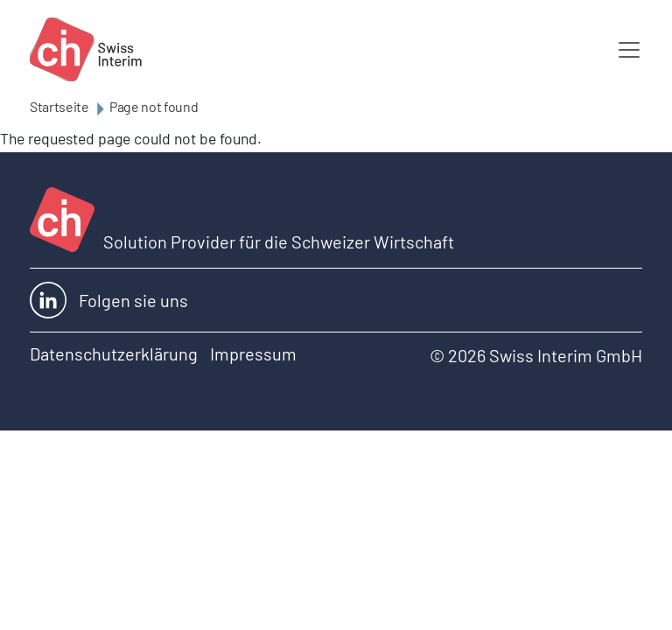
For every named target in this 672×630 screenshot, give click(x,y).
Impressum (253, 353)
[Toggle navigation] (629, 50)
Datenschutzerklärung (114, 353)
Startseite (59, 106)
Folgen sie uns (109, 300)
